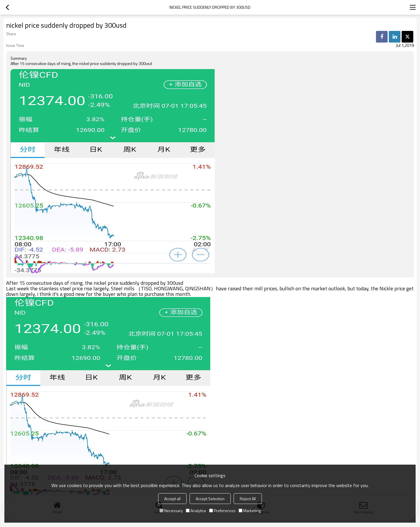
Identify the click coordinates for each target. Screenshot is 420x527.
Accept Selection (210, 499)
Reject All (248, 499)
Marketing (250, 511)
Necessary (171, 511)
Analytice (196, 511)
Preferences (222, 511)
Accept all (172, 499)
